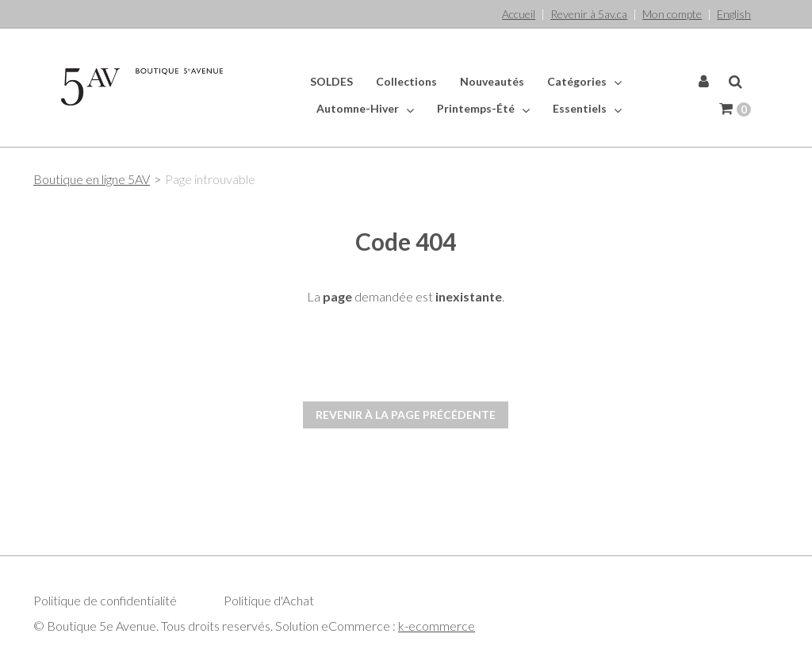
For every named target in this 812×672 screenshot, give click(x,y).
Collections (406, 81)
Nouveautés (492, 81)
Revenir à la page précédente (406, 415)
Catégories (584, 82)
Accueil (519, 14)
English (734, 14)
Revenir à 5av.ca (589, 14)
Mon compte (672, 14)
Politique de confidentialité (105, 600)
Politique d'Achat (269, 600)
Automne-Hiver (365, 109)
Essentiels (587, 109)
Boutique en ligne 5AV (92, 179)
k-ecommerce (437, 626)
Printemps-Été (483, 109)
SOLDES (331, 81)
